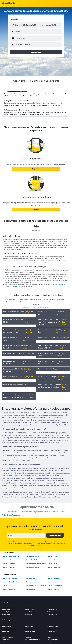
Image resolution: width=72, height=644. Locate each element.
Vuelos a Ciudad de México (12, 582)
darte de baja (60, 544)
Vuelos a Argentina (54, 567)
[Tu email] (26, 535)
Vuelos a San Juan (9, 586)
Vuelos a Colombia (9, 564)
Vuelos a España (8, 567)
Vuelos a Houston (54, 589)
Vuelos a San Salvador (10, 578)
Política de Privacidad (26, 544)
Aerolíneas (51, 642)
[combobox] (15, 19)
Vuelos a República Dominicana (36, 564)
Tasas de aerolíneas (53, 639)
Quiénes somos (6, 639)
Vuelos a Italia (53, 564)
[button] (36, 25)
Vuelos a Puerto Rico (32, 560)
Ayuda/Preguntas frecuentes (32, 639)
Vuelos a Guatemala (32, 567)
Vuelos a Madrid (53, 578)
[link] (36, 169)
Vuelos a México (8, 560)
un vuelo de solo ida (59, 284)
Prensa (27, 642)
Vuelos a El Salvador (32, 556)
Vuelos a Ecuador (54, 560)
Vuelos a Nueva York (10, 589)
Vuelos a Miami (31, 589)
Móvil (4, 642)
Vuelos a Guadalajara (33, 582)
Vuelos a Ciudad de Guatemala (36, 586)
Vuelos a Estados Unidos (11, 556)
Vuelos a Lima (53, 582)
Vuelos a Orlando (31, 578)
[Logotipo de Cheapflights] (8, 3)
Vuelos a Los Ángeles (55, 586)
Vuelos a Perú (52, 556)
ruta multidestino (16, 286)
